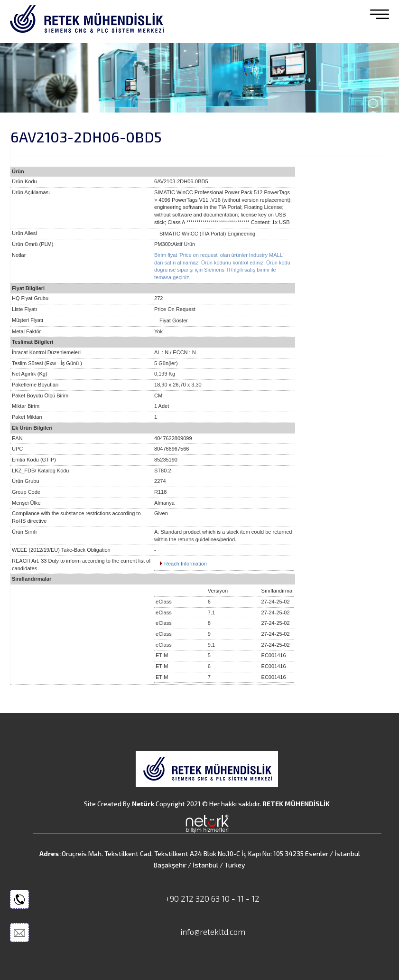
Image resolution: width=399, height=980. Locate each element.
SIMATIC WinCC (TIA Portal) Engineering (207, 234)
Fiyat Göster (174, 320)
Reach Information (186, 564)
